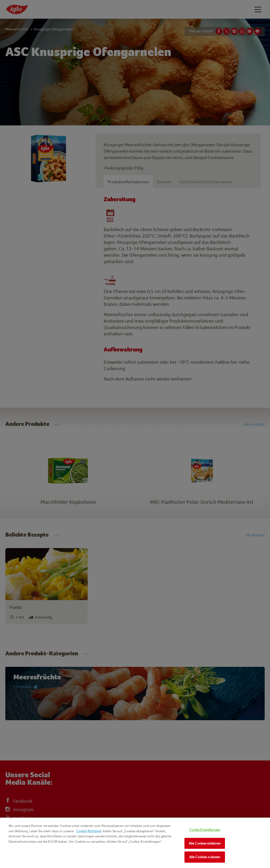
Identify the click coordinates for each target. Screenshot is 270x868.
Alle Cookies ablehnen (205, 843)
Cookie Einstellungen (205, 830)
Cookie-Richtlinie (89, 831)
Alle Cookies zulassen (205, 857)
